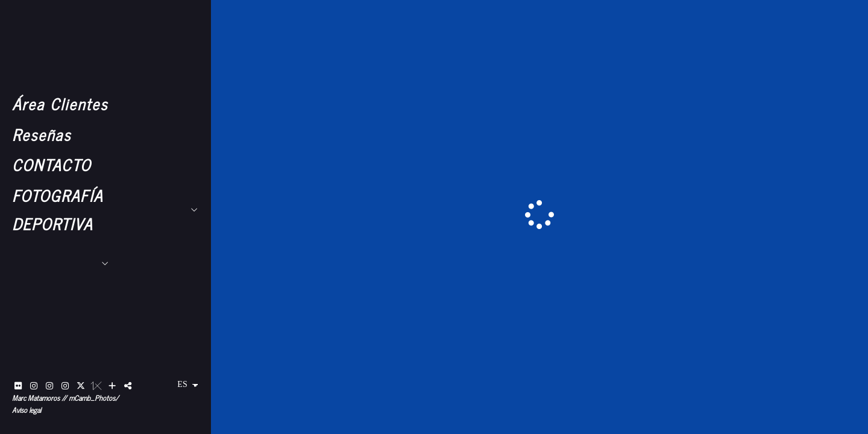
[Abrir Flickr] (18, 386)
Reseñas (42, 134)
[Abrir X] (81, 386)
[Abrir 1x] (96, 386)
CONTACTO (52, 164)
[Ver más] (112, 386)
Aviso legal (27, 410)
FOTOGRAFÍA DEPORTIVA (58, 209)
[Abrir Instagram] (34, 386)
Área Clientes (60, 103)
